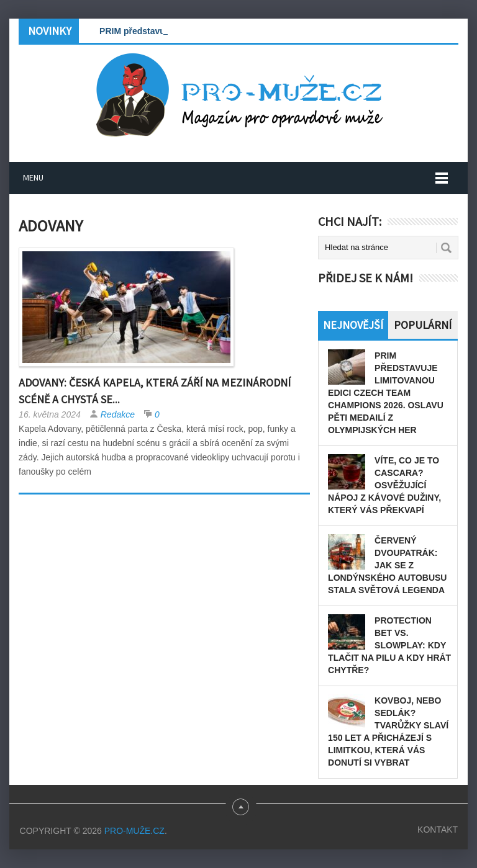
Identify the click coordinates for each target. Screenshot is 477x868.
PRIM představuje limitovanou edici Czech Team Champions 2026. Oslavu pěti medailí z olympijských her (386, 393)
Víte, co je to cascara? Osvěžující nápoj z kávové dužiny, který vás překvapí (384, 485)
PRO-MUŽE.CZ (134, 831)
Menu (33, 177)
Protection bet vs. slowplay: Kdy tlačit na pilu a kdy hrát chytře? (389, 645)
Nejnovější (353, 325)
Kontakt (438, 830)
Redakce (118, 414)
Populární (423, 325)
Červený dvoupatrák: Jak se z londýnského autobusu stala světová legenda (387, 565)
